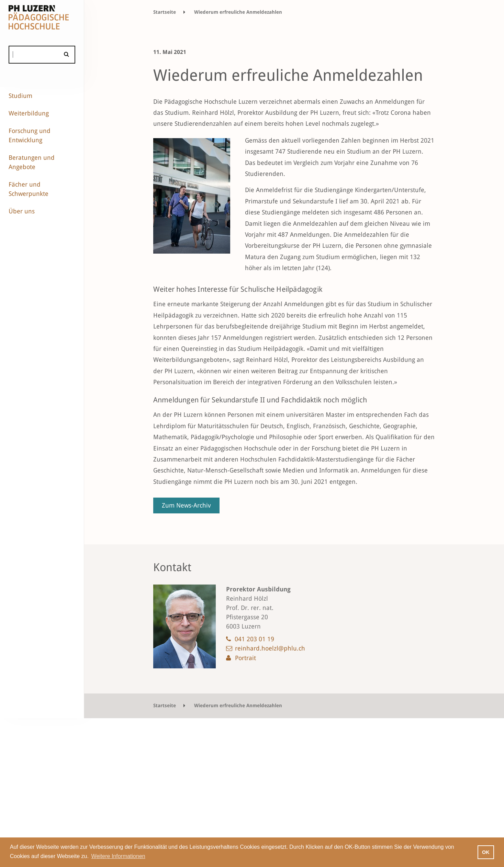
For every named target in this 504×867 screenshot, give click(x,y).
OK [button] (486, 852)
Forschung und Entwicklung (30, 135)
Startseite (165, 12)
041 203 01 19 (254, 639)
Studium (20, 96)
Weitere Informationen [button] (118, 856)
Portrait (245, 658)
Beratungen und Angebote (32, 162)
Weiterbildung (29, 113)
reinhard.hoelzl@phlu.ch (270, 648)
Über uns (22, 211)
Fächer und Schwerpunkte (29, 189)
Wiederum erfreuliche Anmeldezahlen (238, 12)
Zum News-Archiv (186, 505)
